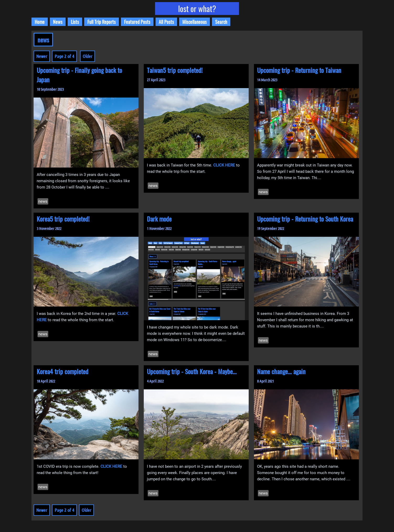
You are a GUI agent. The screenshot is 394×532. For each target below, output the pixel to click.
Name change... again (281, 371)
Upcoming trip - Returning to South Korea (305, 219)
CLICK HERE (224, 165)
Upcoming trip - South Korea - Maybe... (192, 371)
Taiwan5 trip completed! (175, 70)
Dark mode (159, 219)
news (43, 201)
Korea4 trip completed (63, 371)
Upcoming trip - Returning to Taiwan (299, 70)
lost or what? (197, 9)
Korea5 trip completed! (63, 219)
